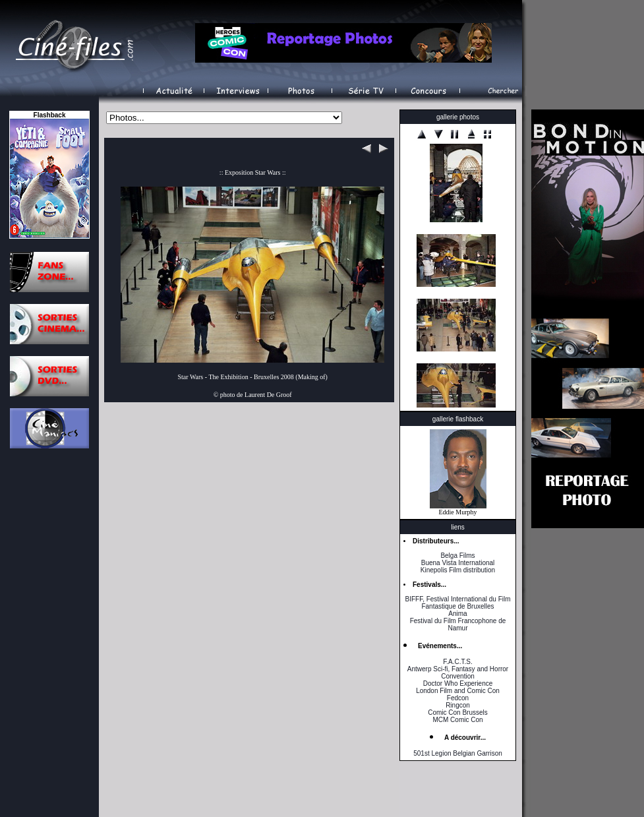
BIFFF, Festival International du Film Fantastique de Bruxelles (457, 603)
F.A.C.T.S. (457, 662)
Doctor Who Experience (458, 683)
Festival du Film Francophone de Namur (458, 624)
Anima (457, 614)
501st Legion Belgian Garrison (458, 753)
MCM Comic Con (457, 720)
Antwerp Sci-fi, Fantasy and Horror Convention (458, 673)
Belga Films (457, 556)
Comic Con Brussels (458, 712)
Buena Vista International (458, 563)
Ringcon (458, 705)
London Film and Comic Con (458, 691)
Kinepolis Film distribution (458, 570)
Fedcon (458, 698)
